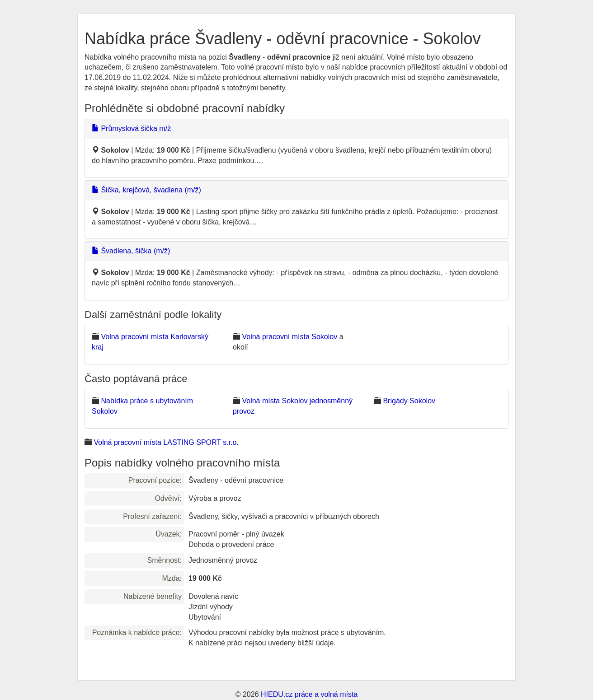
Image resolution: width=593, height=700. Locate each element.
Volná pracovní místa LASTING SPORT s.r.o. (166, 442)
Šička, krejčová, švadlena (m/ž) (146, 190)
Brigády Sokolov (409, 401)
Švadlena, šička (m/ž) (131, 251)
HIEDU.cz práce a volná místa (309, 694)
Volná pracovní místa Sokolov (289, 337)
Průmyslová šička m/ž (131, 128)
